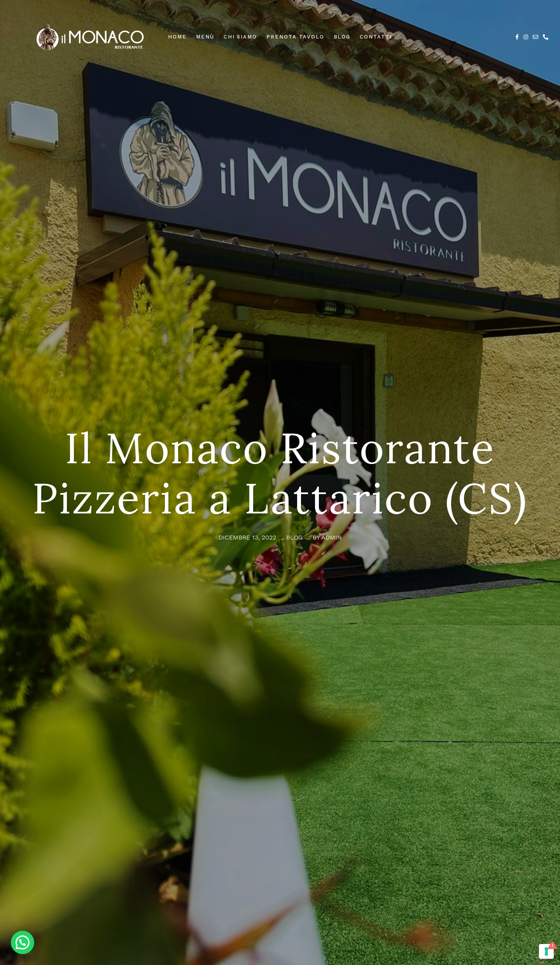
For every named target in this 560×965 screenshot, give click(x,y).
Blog (342, 37)
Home (177, 37)
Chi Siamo (241, 37)
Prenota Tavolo (295, 37)
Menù (205, 37)
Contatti (376, 37)
